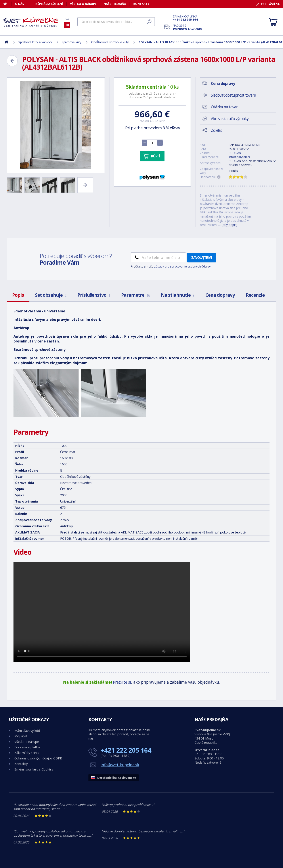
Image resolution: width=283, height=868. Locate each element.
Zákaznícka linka (188, 18)
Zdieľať (216, 130)
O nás (20, 4)
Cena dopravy (220, 295)
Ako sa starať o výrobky (230, 119)
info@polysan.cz (240, 157)
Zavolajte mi (202, 258)
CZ (67, 19)
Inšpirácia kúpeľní (49, 4)
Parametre (136, 295)
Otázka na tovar (224, 107)
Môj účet (21, 736)
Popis (18, 295)
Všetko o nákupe (83, 4)
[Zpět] (12, 61)
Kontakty (141, 4)
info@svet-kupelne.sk (120, 765)
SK (67, 25)
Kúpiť (156, 156)
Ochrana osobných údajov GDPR (38, 758)
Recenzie (255, 295)
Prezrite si (122, 682)
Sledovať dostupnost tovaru (233, 95)
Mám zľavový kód (27, 731)
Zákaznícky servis (27, 753)
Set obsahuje (51, 295)
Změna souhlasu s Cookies (34, 769)
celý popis (229, 225)
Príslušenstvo (94, 295)
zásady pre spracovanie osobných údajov (182, 266)
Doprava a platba (27, 747)
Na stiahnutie (178, 295)
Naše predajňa (115, 4)
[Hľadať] (116, 22)
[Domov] (7, 4)
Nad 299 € (188, 27)
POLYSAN (235, 153)
